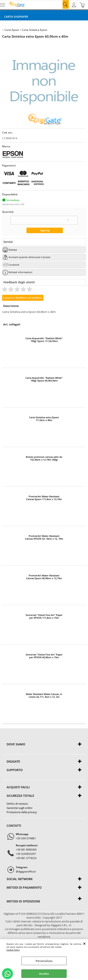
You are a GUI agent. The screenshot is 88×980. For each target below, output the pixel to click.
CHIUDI (84, 943)
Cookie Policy (13, 950)
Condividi (14, 265)
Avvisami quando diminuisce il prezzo (29, 257)
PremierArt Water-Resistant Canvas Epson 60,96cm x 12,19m (44, 577)
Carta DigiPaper (16, 17)
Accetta (44, 974)
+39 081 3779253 (26, 858)
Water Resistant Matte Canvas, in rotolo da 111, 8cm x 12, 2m (44, 695)
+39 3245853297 (26, 854)
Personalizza (44, 961)
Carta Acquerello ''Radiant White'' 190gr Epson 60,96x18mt (44, 379)
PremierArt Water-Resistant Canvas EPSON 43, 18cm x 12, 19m (44, 537)
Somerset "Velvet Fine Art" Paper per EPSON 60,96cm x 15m (44, 656)
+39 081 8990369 (26, 850)
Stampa (13, 250)
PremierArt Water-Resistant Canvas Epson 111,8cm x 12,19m (44, 498)
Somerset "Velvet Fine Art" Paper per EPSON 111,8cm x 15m (44, 616)
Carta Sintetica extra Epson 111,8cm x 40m (44, 419)
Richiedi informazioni (20, 272)
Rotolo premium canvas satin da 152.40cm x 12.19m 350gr (44, 458)
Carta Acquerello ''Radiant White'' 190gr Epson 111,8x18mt (44, 340)
